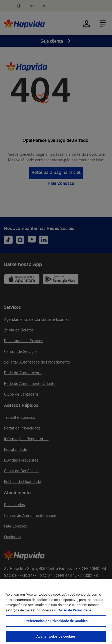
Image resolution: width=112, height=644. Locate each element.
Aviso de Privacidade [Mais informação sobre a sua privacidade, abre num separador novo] (75, 619)
